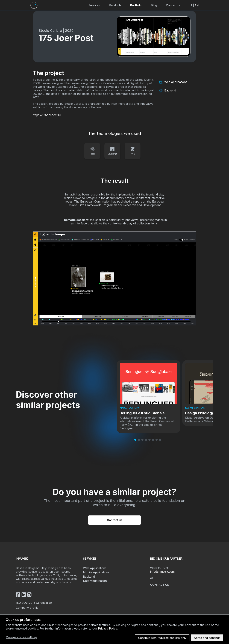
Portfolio (136, 5)
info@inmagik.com (162, 572)
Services (94, 5)
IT (191, 5)
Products (115, 5)
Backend (89, 577)
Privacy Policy (108, 628)
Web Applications (95, 568)
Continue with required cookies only (162, 638)
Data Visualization (95, 581)
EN (197, 5)
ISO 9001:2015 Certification (34, 603)
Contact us (173, 5)
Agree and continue (207, 638)
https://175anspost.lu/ (47, 115)
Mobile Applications (96, 572)
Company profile (27, 608)
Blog (154, 5)
